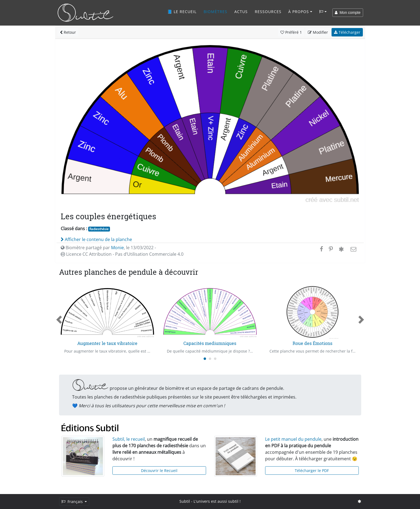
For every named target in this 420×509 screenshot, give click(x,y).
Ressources (268, 12)
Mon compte (348, 13)
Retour (68, 32)
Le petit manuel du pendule (293, 439)
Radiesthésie (99, 229)
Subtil (185, 501)
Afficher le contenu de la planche (96, 239)
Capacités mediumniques (210, 343)
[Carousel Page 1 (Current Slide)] (205, 359)
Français (73, 502)
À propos (299, 12)
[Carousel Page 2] (210, 359)
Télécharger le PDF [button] (312, 471)
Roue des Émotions (312, 343)
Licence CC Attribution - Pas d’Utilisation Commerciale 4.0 (122, 254)
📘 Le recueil (182, 12)
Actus (241, 12)
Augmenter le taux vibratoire (107, 343)
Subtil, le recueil (129, 439)
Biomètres (215, 12)
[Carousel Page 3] (215, 359)
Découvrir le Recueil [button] (159, 471)
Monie (117, 248)
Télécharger (347, 32)
